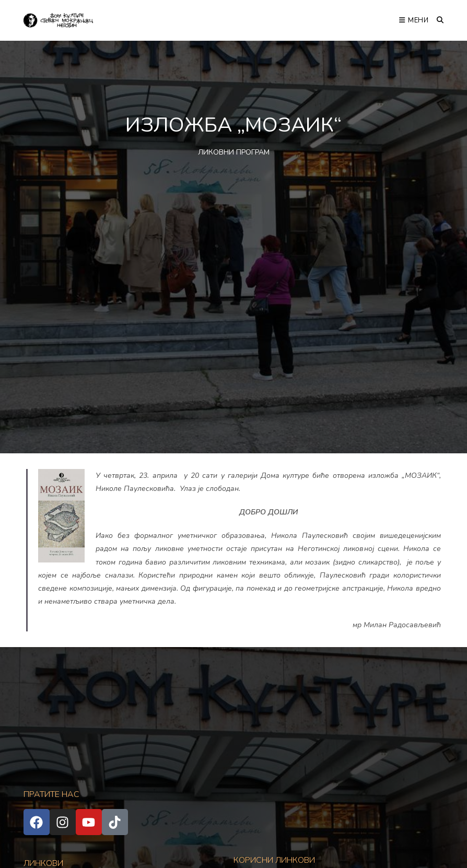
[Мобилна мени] (414, 20)
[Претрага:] (436, 20)
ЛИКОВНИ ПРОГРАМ (234, 152)
